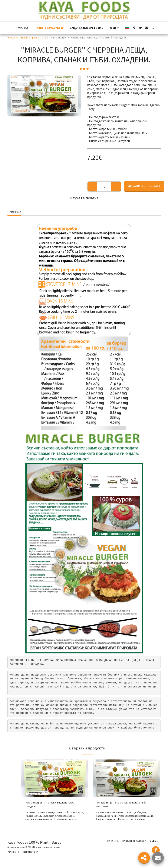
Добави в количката (144, 186)
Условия (12, 854)
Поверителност (29, 854)
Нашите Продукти (31, 37)
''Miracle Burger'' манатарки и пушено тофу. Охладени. (54, 805)
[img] (55, 778)
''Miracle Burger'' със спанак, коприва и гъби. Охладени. (122, 805)
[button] (134, 28)
